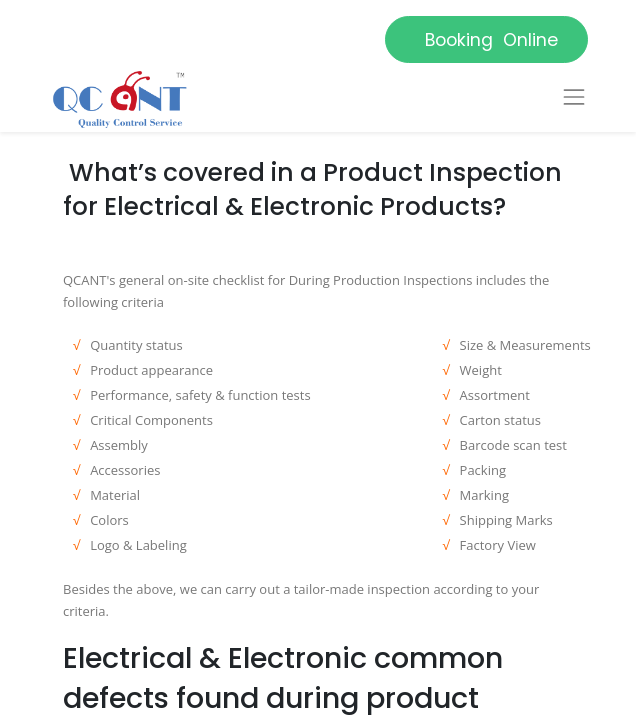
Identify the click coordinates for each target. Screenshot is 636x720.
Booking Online (486, 40)
